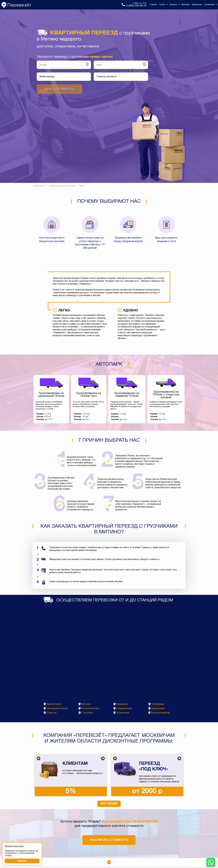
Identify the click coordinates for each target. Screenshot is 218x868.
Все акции (109, 804)
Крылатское (54, 704)
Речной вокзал (90, 709)
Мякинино (122, 704)
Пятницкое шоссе (57, 709)
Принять (22, 861)
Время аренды (47, 77)
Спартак (52, 713)
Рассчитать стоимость (109, 840)
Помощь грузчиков (106, 77)
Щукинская (158, 709)
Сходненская (124, 709)
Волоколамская (161, 713)
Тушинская (123, 713)
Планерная (158, 704)
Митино (86, 704)
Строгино (87, 713)
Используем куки (14, 846)
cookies (8, 855)
